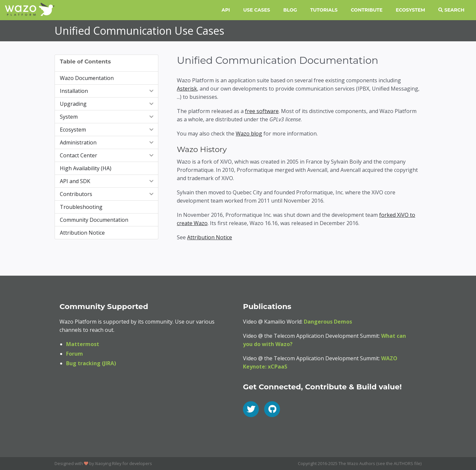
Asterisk (187, 89)
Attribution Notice (82, 233)
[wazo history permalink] (173, 150)
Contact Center (107, 155)
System (107, 117)
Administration (107, 142)
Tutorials (324, 10)
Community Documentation (94, 220)
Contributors (107, 194)
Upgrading (107, 104)
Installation (107, 91)
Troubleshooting (81, 207)
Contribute (367, 10)
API (226, 10)
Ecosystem (410, 10)
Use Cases (257, 10)
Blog (290, 10)
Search (451, 10)
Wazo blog (249, 134)
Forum (75, 354)
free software (262, 111)
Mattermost (83, 344)
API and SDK (107, 181)
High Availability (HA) (86, 168)
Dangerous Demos (328, 322)
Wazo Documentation (87, 78)
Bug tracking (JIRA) (91, 363)
